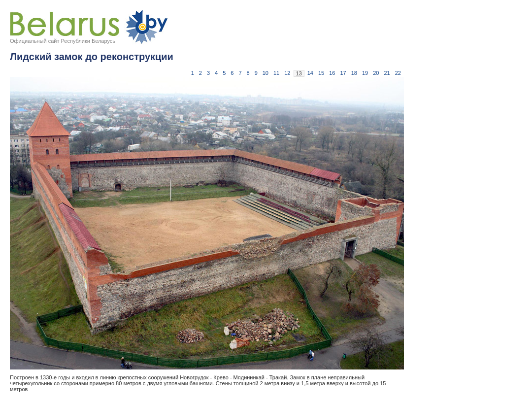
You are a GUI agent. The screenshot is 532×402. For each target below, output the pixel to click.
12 (287, 73)
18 (354, 73)
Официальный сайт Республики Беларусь (63, 41)
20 (376, 73)
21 (387, 73)
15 (321, 73)
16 (332, 73)
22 (398, 73)
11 (276, 73)
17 (343, 73)
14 (310, 73)
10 (266, 73)
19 (365, 73)
